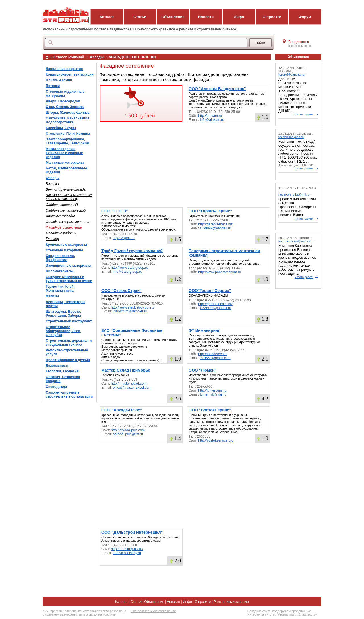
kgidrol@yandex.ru (291, 74)
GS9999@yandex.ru (216, 228)
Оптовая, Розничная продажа (63, 379)
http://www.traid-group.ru (130, 268)
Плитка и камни (59, 80)
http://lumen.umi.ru (212, 390)
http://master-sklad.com (129, 384)
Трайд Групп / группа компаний (132, 251)
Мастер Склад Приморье (126, 370)
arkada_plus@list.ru (128, 434)
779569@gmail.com (215, 358)
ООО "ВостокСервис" (210, 410)
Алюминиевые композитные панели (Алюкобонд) (69, 197)
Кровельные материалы (67, 245)
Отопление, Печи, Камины (68, 134)
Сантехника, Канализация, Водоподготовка (68, 120)
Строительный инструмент (69, 321)
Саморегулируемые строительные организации (69, 394)
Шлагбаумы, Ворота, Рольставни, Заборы (63, 314)
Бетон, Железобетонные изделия (66, 170)
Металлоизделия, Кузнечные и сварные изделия (64, 153)
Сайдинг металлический (66, 210)
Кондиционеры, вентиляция (70, 74)
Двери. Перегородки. (63, 101)
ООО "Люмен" (202, 370)
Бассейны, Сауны (61, 128)
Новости (206, 17)
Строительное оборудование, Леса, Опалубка (63, 331)
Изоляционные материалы (69, 266)
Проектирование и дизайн (68, 360)
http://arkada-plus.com (128, 430)
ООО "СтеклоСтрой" (121, 291)
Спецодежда (56, 387)
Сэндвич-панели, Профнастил (60, 258)
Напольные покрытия (64, 69)
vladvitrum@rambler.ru (130, 311)
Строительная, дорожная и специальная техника (69, 343)
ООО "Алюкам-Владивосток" (217, 89)
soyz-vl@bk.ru (124, 238)
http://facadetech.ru (213, 354)
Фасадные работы (61, 233)
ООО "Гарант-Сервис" (210, 211)
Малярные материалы (65, 163)
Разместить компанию (231, 602)
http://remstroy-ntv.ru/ (127, 549)
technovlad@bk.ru (291, 137)
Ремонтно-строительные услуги (67, 352)
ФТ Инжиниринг (204, 330)
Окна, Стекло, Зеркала (65, 107)
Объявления (173, 17)
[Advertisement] (185, 165)
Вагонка (52, 184)
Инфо (239, 17)
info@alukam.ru (212, 120)
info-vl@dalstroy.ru (127, 553)
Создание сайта (259, 611)
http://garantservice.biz (215, 224)
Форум (305, 17)
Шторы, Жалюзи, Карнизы (68, 113)
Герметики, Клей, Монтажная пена (60, 289)
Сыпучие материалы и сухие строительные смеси (69, 279)
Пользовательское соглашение (153, 611)
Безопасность (58, 366)
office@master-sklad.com (132, 388)
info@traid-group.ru (128, 272)
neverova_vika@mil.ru (294, 194)
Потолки (53, 86)
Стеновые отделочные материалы (65, 94)
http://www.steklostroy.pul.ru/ (133, 307)
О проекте (272, 17)
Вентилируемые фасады (66, 189)
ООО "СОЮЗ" (115, 211)
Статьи (140, 17)
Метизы (52, 296)
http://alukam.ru (210, 116)
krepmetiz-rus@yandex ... (296, 241)
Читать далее (304, 114)
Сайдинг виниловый (62, 205)
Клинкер (52, 239)
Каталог (107, 17)
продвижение (301, 611)
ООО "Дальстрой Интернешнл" (132, 532)
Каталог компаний (69, 57)
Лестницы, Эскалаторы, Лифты (66, 304)
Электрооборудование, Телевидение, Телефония (67, 141)
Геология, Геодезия (62, 371)
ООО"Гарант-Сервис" (210, 291)
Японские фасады (60, 216)
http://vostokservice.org (216, 440)
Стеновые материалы (64, 250)
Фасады (97, 57)
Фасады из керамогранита (68, 222)
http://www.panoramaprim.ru (220, 272)
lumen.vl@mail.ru (213, 394)
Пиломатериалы (60, 271)
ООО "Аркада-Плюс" (122, 410)
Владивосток (299, 42)
